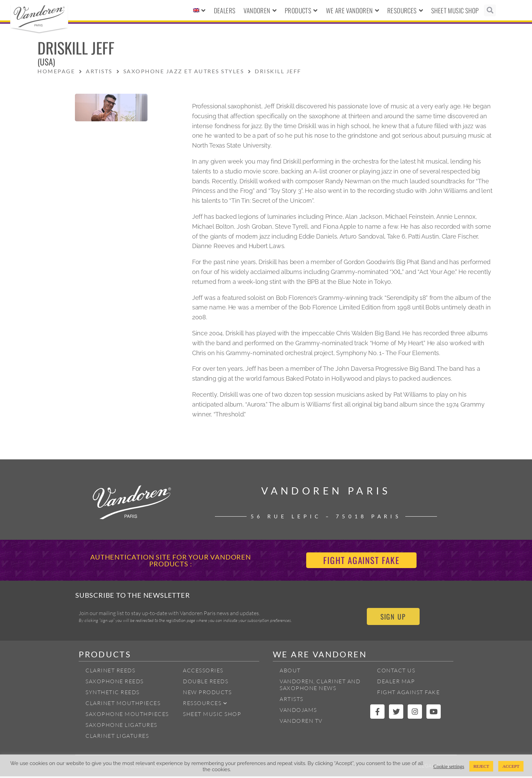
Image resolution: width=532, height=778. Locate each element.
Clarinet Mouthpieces (123, 705)
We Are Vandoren (353, 10)
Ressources (205, 705)
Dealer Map (396, 683)
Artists (292, 701)
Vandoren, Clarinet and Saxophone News (320, 686)
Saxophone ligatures (121, 727)
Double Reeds (206, 683)
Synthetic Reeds (113, 694)
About (290, 672)
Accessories (203, 672)
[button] (490, 10)
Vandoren (260, 10)
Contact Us (396, 672)
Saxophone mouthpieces (127, 716)
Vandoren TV (301, 722)
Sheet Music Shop (455, 10)
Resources (405, 10)
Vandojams (298, 712)
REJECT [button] (481, 766)
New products (207, 694)
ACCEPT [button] (511, 766)
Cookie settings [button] (449, 766)
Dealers (225, 10)
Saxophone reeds (115, 683)
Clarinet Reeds (110, 672)
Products (301, 10)
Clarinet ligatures (117, 737)
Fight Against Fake (408, 694)
